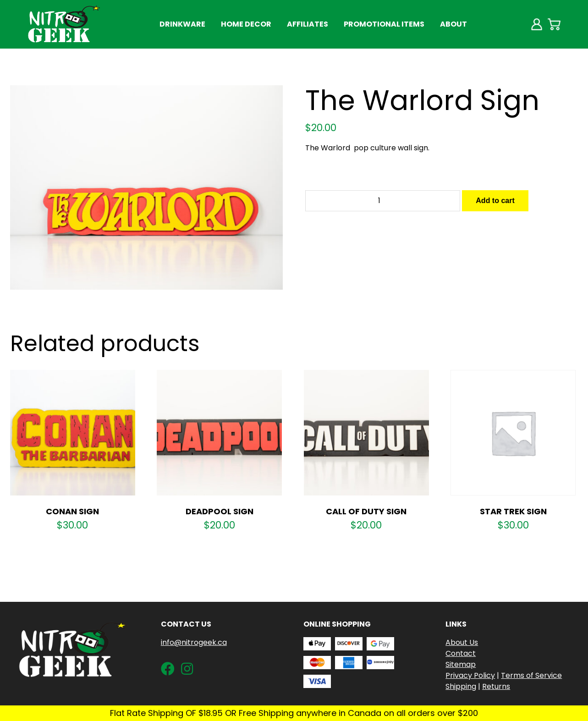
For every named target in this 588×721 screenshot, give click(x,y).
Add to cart (495, 201)
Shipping (461, 686)
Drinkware (182, 24)
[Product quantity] (383, 201)
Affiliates (308, 24)
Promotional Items (384, 24)
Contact (461, 653)
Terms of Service (531, 675)
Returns (496, 686)
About (453, 24)
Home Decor (246, 24)
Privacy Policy (470, 675)
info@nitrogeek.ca (194, 642)
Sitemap (461, 664)
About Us (462, 642)
